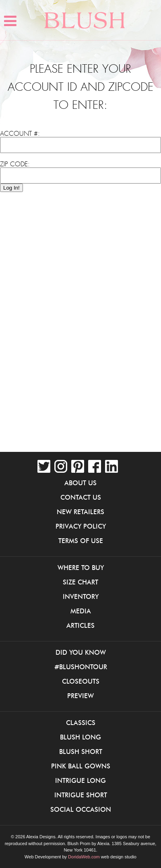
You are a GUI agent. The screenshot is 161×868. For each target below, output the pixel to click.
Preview (80, 696)
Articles (80, 625)
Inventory (81, 596)
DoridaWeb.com (84, 857)
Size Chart (80, 582)
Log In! (11, 188)
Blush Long (80, 737)
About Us (80, 483)
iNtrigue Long (80, 780)
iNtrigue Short (81, 795)
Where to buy (81, 568)
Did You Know (81, 652)
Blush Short (81, 752)
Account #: (20, 134)
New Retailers (80, 512)
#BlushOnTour (81, 667)
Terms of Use (81, 541)
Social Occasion (81, 809)
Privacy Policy (81, 526)
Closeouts (81, 681)
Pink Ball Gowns (81, 766)
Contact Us (81, 497)
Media (81, 611)
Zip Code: (15, 164)
